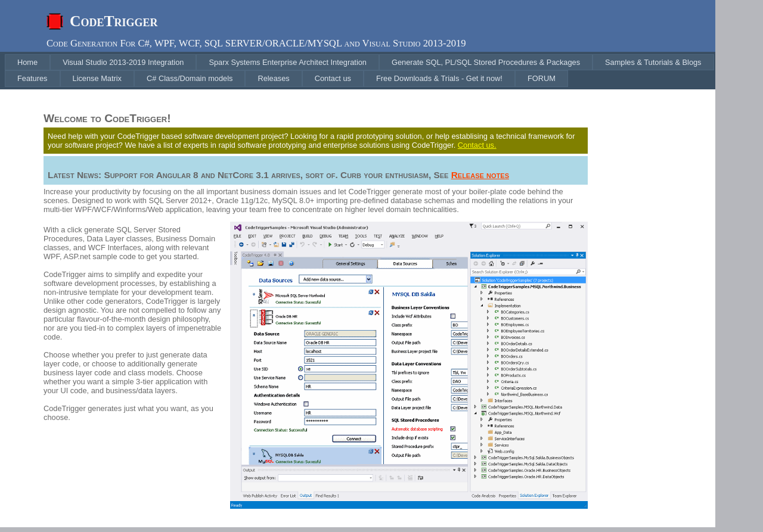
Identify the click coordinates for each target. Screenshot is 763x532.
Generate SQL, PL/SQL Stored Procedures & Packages (486, 62)
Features (32, 78)
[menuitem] (27, 62)
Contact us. (477, 145)
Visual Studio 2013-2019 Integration (123, 62)
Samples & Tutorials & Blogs (653, 62)
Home (27, 62)
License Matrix (97, 78)
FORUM (542, 78)
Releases (273, 78)
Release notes (480, 175)
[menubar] (360, 71)
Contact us (333, 78)
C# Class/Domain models (190, 78)
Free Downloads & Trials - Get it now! (439, 78)
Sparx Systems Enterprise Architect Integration (288, 62)
